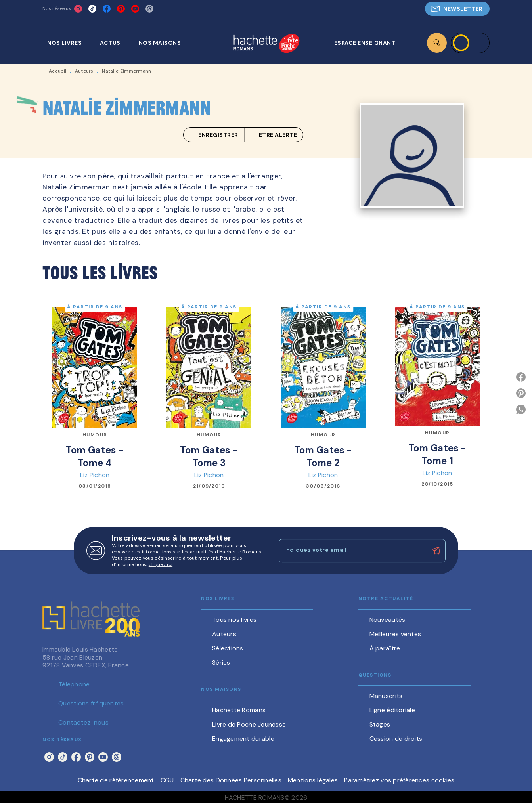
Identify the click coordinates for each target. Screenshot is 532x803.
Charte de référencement (116, 780)
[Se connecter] (470, 43)
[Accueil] (266, 44)
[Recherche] (437, 43)
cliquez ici (161, 564)
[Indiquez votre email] (352, 551)
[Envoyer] (436, 551)
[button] (457, 9)
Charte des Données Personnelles (231, 780)
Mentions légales (313, 780)
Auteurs (84, 71)
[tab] (69, 43)
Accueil (57, 71)
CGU (167, 780)
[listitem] (78, 9)
